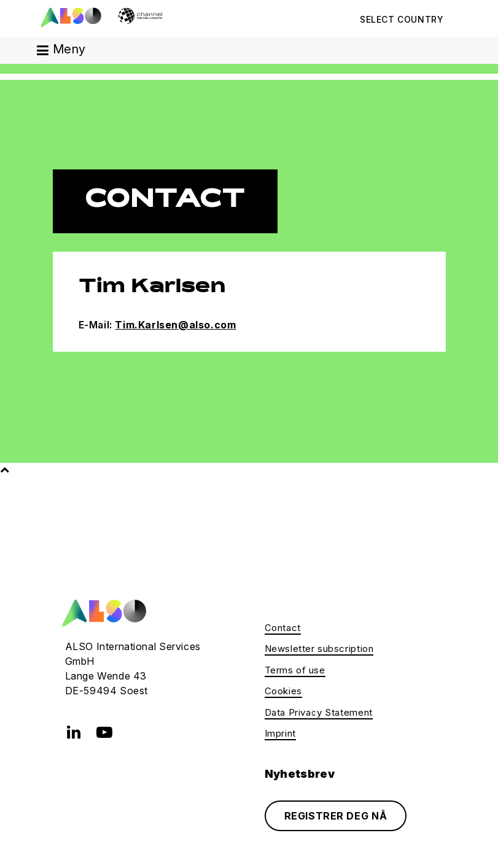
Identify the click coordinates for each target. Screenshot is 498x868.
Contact (283, 628)
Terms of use (295, 670)
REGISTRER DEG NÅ (336, 816)
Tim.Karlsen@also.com (175, 325)
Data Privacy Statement (319, 712)
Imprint (280, 733)
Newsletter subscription (319, 649)
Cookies (283, 691)
